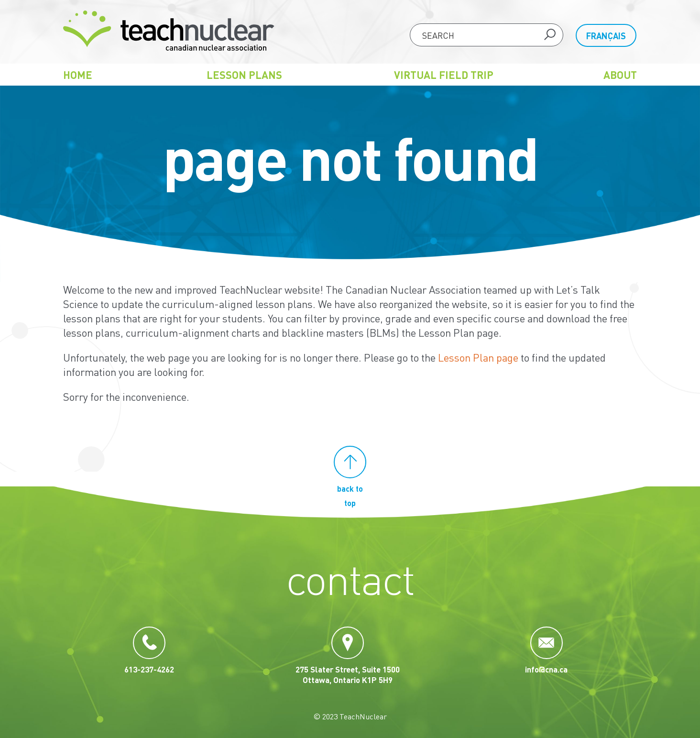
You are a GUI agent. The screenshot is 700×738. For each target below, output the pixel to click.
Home (78, 75)
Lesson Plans (244, 75)
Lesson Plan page (478, 357)
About (620, 75)
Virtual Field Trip (444, 75)
